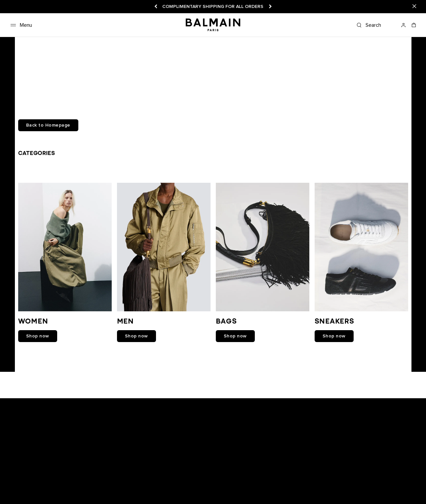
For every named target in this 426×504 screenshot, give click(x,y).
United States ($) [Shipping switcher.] (351, 484)
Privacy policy (212, 484)
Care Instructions (67, 491)
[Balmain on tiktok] (242, 401)
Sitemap (195, 491)
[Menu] (20, 25)
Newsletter (19, 484)
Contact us (19, 491)
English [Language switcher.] (411, 484)
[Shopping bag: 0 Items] (414, 27)
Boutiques (46, 484)
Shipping (131, 484)
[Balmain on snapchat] (171, 401)
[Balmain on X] (228, 401)
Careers (154, 484)
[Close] (414, 7)
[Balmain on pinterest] (256, 401)
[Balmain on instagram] (214, 401)
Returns (109, 484)
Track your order (78, 484)
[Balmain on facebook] (184, 401)
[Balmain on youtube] (198, 401)
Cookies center (247, 484)
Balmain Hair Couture (112, 491)
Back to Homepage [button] (48, 125)
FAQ (40, 491)
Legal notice (180, 484)
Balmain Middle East (160, 491)
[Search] (376, 25)
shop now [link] (38, 336)
